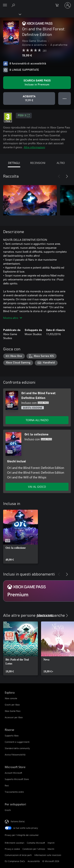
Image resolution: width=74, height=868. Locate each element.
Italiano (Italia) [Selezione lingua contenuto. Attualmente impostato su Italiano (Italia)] (18, 821)
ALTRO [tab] (61, 163)
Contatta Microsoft (36, 843)
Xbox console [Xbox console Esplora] (11, 698)
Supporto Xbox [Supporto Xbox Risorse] (12, 736)
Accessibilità (34, 861)
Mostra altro (13, 318)
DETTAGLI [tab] (14, 163)
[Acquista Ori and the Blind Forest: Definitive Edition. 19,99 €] (29, 98)
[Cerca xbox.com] (14, 5)
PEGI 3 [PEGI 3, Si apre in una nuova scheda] (24, 116)
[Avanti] (67, 176)
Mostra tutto (46, 615)
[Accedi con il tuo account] (68, 5)
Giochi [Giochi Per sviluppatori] (8, 810)
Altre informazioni (34, 147)
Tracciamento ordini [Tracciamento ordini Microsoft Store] (14, 792)
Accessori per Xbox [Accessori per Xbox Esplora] (14, 717)
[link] (21, 537)
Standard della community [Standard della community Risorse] (17, 748)
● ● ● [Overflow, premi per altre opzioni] (65, 98)
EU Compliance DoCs (15, 861)
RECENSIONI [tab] (38, 163)
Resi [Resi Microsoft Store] (7, 785)
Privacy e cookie (12, 849)
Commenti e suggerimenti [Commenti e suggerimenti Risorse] (17, 742)
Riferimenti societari (15, 843)
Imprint (51, 843)
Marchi (51, 849)
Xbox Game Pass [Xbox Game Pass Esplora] (13, 711)
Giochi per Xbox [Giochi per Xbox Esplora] (12, 705)
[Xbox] (10, 14)
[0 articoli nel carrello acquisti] (58, 5)
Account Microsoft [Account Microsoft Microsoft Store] (13, 773)
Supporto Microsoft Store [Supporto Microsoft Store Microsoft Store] (17, 779)
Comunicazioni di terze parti (18, 855)
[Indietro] (59, 176)
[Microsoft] (37, 3)
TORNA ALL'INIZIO (37, 420)
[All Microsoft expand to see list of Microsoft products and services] (5, 5)
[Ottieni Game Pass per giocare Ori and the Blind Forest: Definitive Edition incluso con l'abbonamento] (37, 83)
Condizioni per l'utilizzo (34, 849)
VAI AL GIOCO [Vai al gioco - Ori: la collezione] (37, 487)
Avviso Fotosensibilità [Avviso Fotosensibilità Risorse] (15, 755)
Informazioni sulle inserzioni (48, 855)
